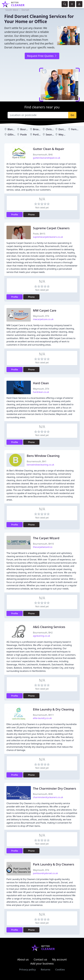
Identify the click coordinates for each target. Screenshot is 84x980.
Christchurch (53, 129)
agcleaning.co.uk (42, 636)
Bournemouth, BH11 (43, 715)
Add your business (42, 963)
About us (23, 959)
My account (59, 959)
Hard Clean (41, 383)
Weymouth (65, 134)
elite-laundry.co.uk (42, 718)
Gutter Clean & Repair (49, 149)
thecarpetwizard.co (43, 547)
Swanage (51, 134)
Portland (38, 134)
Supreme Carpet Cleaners (51, 228)
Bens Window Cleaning (43, 456)
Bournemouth (28, 129)
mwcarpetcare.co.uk (43, 319)
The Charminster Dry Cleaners (54, 788)
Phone (31, 215)
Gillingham (14, 134)
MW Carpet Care (45, 310)
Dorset (25, 10)
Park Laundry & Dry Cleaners (54, 864)
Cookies (60, 969)
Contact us (40, 959)
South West (12, 10)
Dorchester (65, 129)
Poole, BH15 (39, 234)
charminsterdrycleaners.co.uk (48, 797)
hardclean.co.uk (41, 392)
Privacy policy (27, 969)
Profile (15, 215)
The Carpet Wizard (46, 538)
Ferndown (77, 129)
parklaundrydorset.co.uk (45, 873)
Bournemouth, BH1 (37, 461)
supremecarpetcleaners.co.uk (48, 237)
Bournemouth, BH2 (43, 633)
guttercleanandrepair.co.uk (47, 158)
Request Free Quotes (42, 56)
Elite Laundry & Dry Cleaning (53, 709)
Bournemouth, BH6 (43, 155)
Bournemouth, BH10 (43, 544)
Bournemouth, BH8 (43, 794)
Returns (46, 969)
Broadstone (40, 129)
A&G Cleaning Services (49, 627)
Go (72, 115)
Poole (23, 134)
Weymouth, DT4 (41, 316)
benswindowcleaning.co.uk (40, 465)
